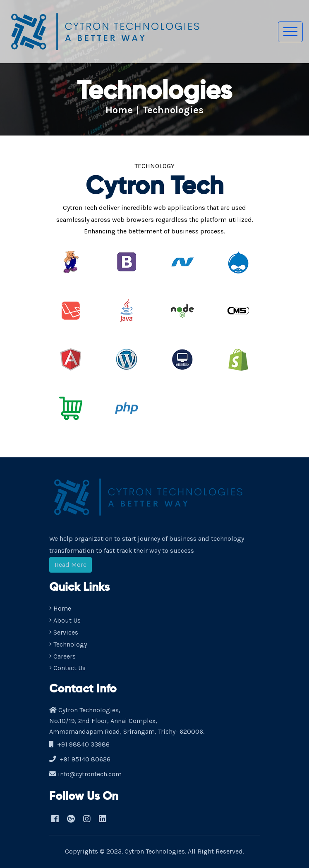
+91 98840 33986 (83, 744)
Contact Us (67, 668)
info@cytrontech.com (90, 774)
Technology (68, 644)
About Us (65, 620)
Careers (62, 656)
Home (119, 110)
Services (64, 632)
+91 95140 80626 (85, 759)
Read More (71, 565)
